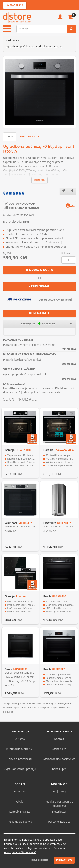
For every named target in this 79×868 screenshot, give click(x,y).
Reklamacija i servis (20, 822)
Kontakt (59, 739)
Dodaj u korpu (39, 270)
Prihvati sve (64, 860)
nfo (70, 207)
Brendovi (20, 792)
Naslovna (11, 40)
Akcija (20, 802)
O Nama (20, 739)
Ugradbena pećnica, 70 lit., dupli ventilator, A (34, 47)
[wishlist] (64, 191)
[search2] (71, 29)
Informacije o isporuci (20, 749)
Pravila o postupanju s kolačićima (59, 804)
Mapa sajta (59, 749)
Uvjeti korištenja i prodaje (20, 769)
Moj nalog (59, 792)
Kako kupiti (59, 769)
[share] (72, 191)
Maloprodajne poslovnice (59, 759)
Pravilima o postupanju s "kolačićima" (36, 850)
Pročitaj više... (39, 180)
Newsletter (59, 812)
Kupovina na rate (20, 812)
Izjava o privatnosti (20, 759)
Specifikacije (30, 137)
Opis (10, 137)
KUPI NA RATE (39, 313)
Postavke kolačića (39, 860)
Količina (66, 253)
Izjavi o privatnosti (40, 848)
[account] (60, 18)
